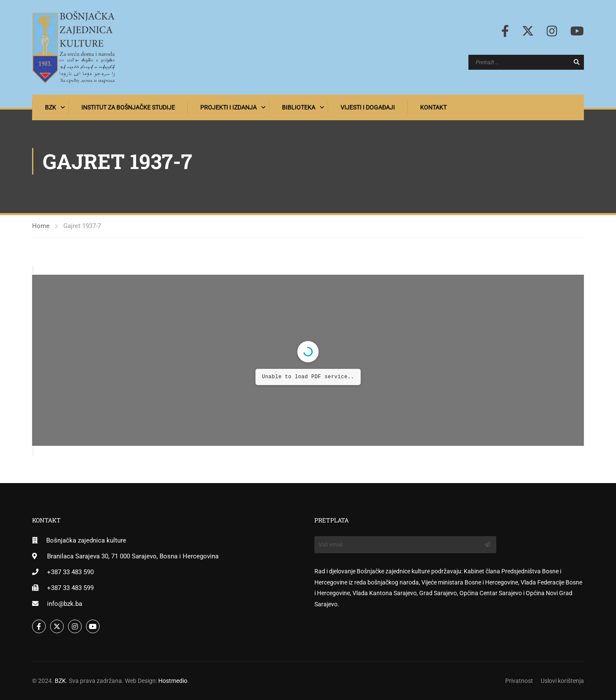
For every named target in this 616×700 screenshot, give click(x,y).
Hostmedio (173, 681)
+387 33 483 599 (70, 588)
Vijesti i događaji (368, 107)
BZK (50, 107)
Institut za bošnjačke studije (128, 107)
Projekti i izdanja (228, 107)
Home (41, 226)
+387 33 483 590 (70, 572)
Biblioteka (299, 107)
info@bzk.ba (65, 604)
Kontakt (433, 107)
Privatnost (519, 681)
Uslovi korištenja (562, 681)
